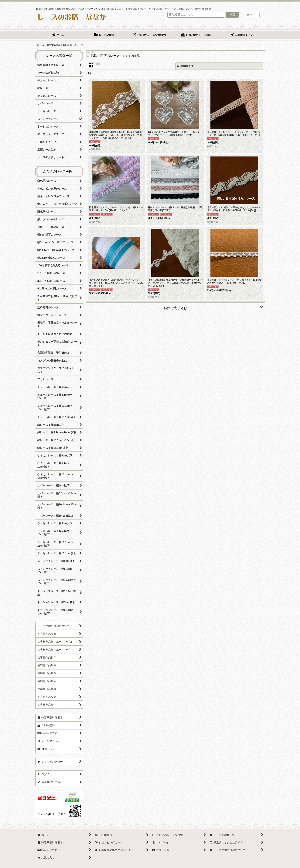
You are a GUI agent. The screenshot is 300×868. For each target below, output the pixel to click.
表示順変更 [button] (185, 66)
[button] (175, 307)
